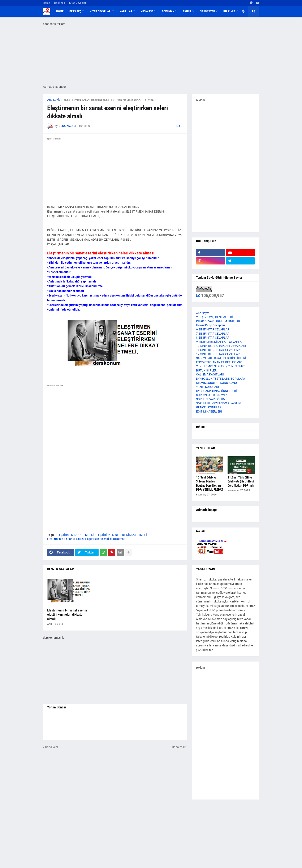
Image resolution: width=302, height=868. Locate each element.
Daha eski (178, 747)
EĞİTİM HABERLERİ (209, 411)
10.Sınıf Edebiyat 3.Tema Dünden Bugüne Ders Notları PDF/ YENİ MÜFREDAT (210, 484)
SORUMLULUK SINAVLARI (213, 395)
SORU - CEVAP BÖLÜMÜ (212, 399)
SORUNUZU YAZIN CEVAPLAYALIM (219, 403)
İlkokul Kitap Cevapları (210, 325)
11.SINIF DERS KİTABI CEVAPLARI (218, 350)
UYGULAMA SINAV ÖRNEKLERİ (216, 391)
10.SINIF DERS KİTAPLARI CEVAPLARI (221, 346)
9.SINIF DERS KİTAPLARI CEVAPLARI (220, 342)
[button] (243, 11)
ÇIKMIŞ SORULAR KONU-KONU (216, 383)
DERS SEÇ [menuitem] (75, 11)
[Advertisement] (225, 733)
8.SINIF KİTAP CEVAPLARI (213, 338)
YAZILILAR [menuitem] (126, 11)
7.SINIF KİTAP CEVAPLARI (213, 334)
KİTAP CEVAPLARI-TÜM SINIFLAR (218, 321)
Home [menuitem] (60, 11)
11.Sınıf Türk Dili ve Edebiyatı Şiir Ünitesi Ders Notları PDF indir (241, 482)
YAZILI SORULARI (208, 387)
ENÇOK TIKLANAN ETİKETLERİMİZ (219, 362)
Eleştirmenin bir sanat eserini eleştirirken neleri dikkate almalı (86, 539)
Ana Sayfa (54, 100)
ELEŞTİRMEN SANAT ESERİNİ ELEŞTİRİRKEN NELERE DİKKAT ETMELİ (109, 100)
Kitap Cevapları (78, 3)
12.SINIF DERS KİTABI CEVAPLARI (218, 354)
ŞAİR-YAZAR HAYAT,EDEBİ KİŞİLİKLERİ (221, 358)
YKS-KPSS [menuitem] (147, 11)
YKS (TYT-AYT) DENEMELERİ (214, 317)
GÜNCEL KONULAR (209, 407)
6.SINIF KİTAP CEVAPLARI (213, 329)
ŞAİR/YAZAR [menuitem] (208, 11)
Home (46, 3)
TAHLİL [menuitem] (187, 11)
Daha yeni (51, 747)
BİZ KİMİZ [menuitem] (229, 11)
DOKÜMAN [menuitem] (168, 11)
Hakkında (60, 3)
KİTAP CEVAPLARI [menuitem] (101, 11)
